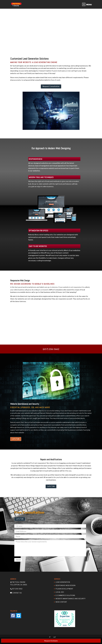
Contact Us (17, 593)
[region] (51, 30)
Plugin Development (64, 589)
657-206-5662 (17, 589)
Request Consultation (51, 86)
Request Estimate (51, 641)
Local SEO (60, 592)
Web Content (61, 602)
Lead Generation (63, 582)
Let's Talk (16, 439)
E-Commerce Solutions (65, 595)
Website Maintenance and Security (71, 599)
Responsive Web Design (65, 585)
